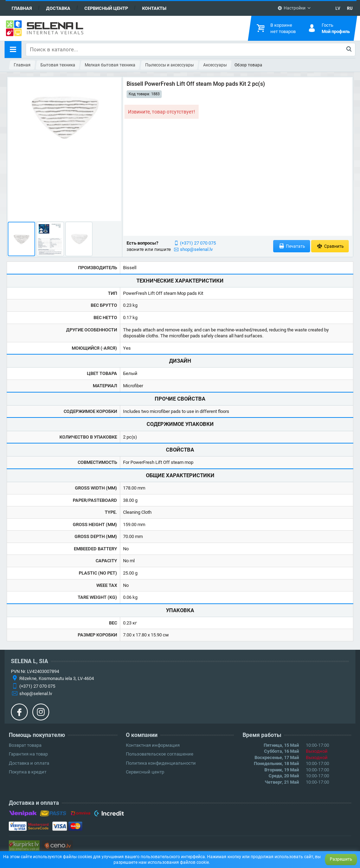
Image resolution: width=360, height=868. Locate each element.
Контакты (154, 8)
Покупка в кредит (28, 772)
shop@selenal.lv (196, 249)
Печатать (292, 246)
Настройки (291, 8)
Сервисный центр (106, 8)
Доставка (58, 8)
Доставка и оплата (29, 763)
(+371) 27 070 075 (198, 243)
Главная (22, 8)
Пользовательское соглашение (160, 754)
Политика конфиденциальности (161, 763)
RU (350, 8)
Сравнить (330, 246)
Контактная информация (153, 745)
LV (338, 8)
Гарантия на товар (28, 754)
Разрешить (341, 859)
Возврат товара (25, 745)
